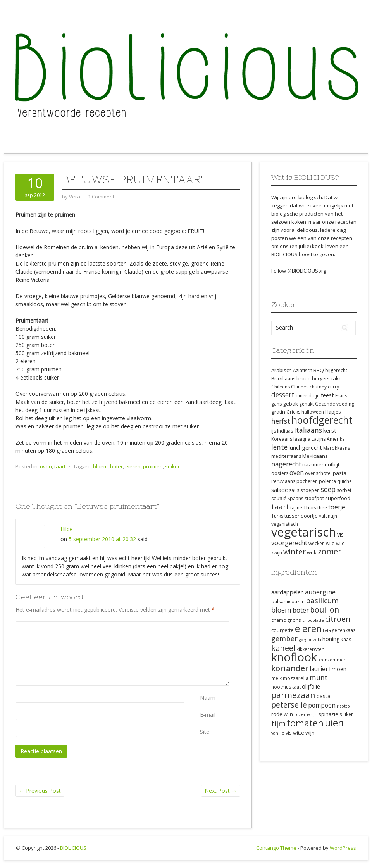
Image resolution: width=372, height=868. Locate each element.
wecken (317, 543)
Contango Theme (276, 848)
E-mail (208, 715)
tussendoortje (301, 516)
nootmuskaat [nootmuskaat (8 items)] (286, 687)
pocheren (307, 481)
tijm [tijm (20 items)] (278, 723)
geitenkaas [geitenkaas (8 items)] (344, 630)
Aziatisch (303, 370)
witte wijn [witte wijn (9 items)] (304, 733)
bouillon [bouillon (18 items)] (325, 610)
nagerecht (286, 464)
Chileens (281, 387)
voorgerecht (289, 543)
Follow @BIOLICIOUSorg (299, 271)
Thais (310, 507)
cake (336, 378)
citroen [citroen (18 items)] (338, 619)
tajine (296, 508)
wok (312, 552)
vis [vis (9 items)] (289, 733)
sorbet (344, 490)
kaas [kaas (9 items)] (346, 639)
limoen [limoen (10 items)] (338, 669)
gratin (278, 412)
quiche (344, 481)
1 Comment (101, 197)
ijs (274, 431)
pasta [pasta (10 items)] (324, 696)
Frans (341, 396)
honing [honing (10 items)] (331, 639)
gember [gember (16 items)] (284, 638)
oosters (280, 473)
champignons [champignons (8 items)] (286, 620)
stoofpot (314, 498)
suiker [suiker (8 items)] (346, 714)
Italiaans (308, 430)
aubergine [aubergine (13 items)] (320, 592)
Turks (277, 516)
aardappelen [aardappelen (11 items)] (288, 592)
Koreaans (282, 439)
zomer (330, 551)
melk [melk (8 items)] (276, 678)
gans (276, 404)
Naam (208, 698)
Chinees (300, 387)
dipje (314, 396)
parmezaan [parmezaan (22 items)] (293, 695)
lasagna (302, 439)
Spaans (295, 498)
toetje (337, 507)
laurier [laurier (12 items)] (319, 669)
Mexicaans (315, 456)
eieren (133, 466)
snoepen (310, 490)
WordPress (343, 848)
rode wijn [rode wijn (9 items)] (282, 714)
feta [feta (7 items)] (327, 630)
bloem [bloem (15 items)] (281, 610)
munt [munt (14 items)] (318, 677)
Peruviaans (283, 481)
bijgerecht (336, 370)
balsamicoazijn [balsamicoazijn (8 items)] (288, 601)
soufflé (279, 498)
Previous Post (40, 791)
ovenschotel (318, 473)
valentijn (328, 516)
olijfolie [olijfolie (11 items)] (311, 686)
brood (304, 379)
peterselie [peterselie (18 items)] (289, 705)
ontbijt (332, 464)
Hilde (67, 529)
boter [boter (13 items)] (301, 610)
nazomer (313, 464)
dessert (283, 395)
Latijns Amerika (328, 439)
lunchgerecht (305, 447)
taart (60, 466)
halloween (313, 412)
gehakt (307, 404)
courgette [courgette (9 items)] (282, 630)
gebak (290, 404)
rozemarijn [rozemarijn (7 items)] (306, 714)
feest (327, 395)
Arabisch (282, 370)
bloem (100, 466)
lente (279, 447)
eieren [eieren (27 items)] (308, 628)
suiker (172, 466)
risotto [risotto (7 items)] (343, 706)
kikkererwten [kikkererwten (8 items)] (310, 649)
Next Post (221, 791)
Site (205, 732)
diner (301, 396)
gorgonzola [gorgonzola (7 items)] (310, 640)
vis (340, 534)
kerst (330, 430)
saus (294, 490)
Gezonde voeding (335, 404)
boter (116, 466)
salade (280, 490)
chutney (318, 387)
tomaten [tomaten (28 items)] (305, 723)
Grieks (293, 412)
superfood (338, 498)
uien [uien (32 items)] (334, 723)
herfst (281, 421)
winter (294, 551)
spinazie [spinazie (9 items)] (328, 714)
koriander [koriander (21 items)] (290, 668)
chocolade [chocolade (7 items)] (313, 620)
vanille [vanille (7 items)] (278, 733)
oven (46, 466)
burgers (321, 379)
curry (333, 387)
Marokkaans (337, 448)
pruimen (153, 466)
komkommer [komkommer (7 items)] (332, 660)
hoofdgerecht (322, 420)
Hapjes (333, 412)
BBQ (319, 370)
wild (330, 543)
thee (322, 508)
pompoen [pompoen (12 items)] (322, 705)
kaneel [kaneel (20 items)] (283, 648)
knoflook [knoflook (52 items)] (294, 657)
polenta (327, 481)
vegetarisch (304, 532)
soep (328, 489)
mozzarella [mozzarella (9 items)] (296, 678)
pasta (340, 473)
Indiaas (285, 431)
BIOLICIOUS (73, 848)
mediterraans (286, 456)
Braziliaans (283, 379)
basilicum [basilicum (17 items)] (322, 601)
